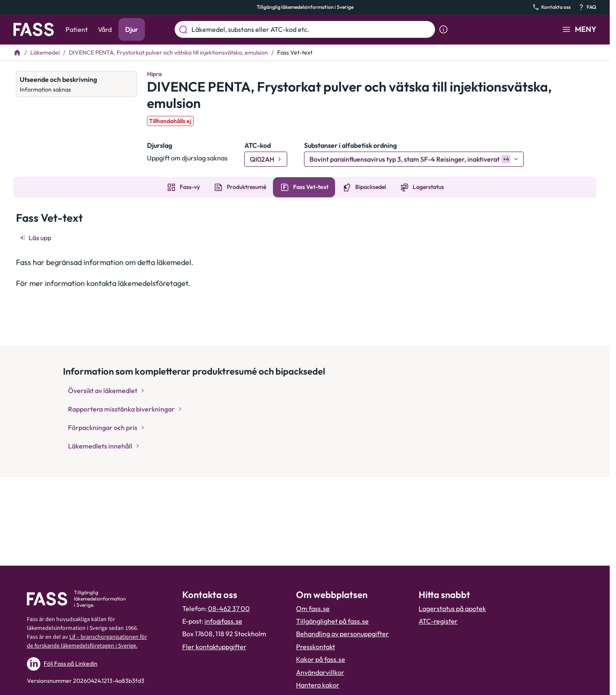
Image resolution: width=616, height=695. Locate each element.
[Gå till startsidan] (34, 29)
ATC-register (438, 621)
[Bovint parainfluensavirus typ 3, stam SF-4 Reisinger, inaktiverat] (414, 159)
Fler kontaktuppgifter (214, 647)
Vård (105, 29)
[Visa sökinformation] (443, 29)
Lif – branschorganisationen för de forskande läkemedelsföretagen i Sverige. (87, 641)
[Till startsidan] (17, 52)
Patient (77, 29)
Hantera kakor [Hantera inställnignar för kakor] (318, 685)
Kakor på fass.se (321, 659)
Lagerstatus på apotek (452, 608)
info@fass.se (223, 621)
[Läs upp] (36, 238)
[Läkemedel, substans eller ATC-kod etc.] (312, 29)
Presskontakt (316, 647)
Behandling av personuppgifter (342, 634)
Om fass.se (313, 608)
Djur (132, 29)
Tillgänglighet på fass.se (332, 621)
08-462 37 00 (229, 608)
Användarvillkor (320, 672)
